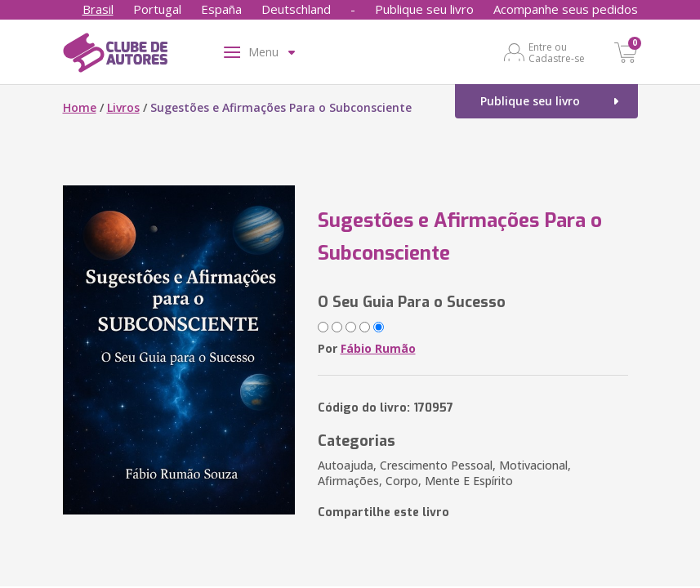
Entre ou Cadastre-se (557, 52)
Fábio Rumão (378, 348)
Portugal (157, 9)
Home (80, 107)
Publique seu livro (424, 9)
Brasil (98, 9)
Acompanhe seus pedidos (566, 9)
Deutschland (296, 9)
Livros (123, 107)
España (221, 9)
